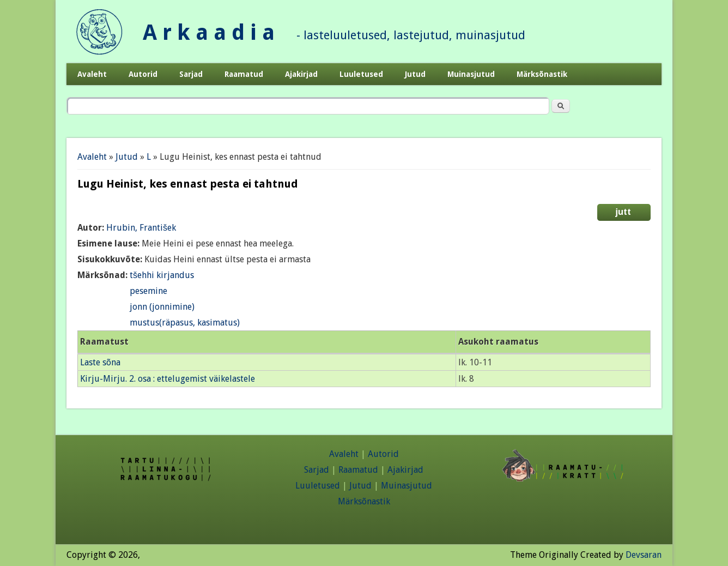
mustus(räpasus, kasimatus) (185, 323)
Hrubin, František (141, 228)
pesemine (148, 291)
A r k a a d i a (209, 32)
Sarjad (191, 74)
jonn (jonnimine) (162, 307)
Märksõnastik (542, 74)
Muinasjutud (471, 74)
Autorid (143, 74)
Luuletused (361, 74)
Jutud (415, 74)
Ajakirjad (301, 74)
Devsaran (644, 555)
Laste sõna (100, 362)
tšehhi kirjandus (162, 275)
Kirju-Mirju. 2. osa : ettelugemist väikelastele (168, 379)
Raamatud (244, 74)
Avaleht (92, 74)
